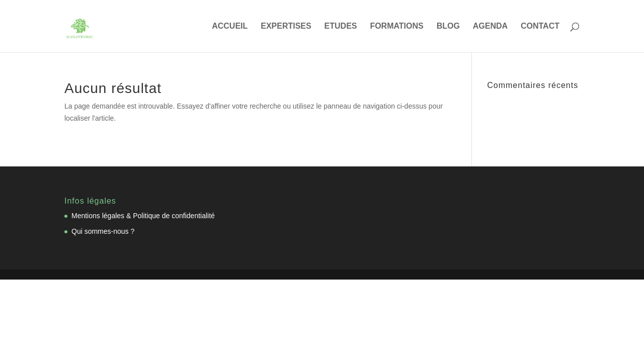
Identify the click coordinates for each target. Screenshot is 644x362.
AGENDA (490, 26)
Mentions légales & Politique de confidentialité (143, 216)
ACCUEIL (230, 26)
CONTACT (540, 26)
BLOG (448, 26)
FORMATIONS (396, 26)
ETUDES (341, 26)
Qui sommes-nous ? (103, 231)
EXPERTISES (286, 26)
